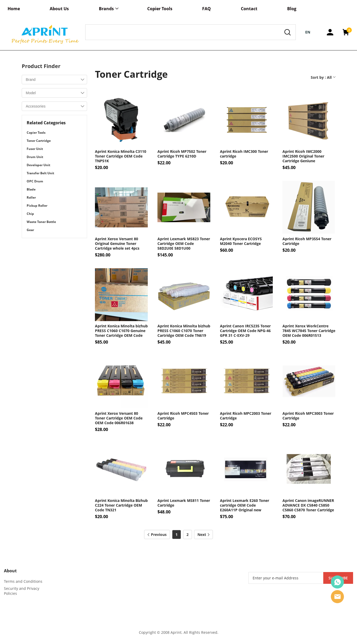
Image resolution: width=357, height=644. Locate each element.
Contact (249, 9)
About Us (59, 9)
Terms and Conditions (23, 581)
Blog (292, 9)
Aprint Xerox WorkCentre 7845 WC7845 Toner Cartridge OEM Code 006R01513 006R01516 (309, 331)
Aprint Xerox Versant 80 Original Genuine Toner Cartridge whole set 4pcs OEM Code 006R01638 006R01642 (117, 244)
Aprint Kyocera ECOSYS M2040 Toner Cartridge (241, 241)
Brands (106, 9)
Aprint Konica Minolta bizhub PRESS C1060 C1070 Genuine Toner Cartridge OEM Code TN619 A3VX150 (121, 331)
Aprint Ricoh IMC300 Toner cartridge (244, 154)
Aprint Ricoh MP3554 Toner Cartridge (307, 241)
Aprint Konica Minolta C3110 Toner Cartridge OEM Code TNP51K (121, 156)
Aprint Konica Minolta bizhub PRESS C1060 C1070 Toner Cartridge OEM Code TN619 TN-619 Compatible (184, 331)
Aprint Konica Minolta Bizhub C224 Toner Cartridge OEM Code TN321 (121, 505)
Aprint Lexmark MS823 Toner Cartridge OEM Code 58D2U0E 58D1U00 (184, 244)
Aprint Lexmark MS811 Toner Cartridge (184, 503)
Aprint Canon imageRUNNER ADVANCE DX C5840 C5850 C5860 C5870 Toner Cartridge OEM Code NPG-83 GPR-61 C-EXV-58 (308, 505)
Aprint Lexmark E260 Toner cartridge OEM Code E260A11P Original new (245, 505)
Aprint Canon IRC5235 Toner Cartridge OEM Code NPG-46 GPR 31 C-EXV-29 (245, 331)
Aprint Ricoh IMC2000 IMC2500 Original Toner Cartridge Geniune (303, 156)
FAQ (206, 9)
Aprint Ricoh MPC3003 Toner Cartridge (308, 416)
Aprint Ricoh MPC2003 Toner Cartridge (246, 416)
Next (203, 534)
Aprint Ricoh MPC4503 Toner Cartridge (183, 416)
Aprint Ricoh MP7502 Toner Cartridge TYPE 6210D (182, 154)
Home (14, 9)
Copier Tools (160, 9)
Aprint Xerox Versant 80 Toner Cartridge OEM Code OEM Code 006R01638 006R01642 (119, 418)
